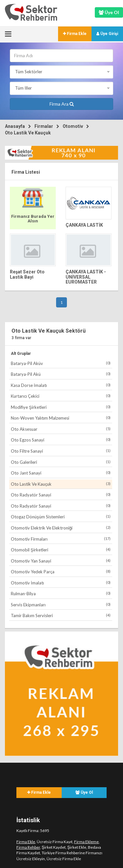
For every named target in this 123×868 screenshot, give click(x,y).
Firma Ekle (75, 34)
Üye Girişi (107, 34)
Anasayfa (15, 126)
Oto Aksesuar (61, 429)
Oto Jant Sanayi (61, 473)
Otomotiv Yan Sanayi (61, 561)
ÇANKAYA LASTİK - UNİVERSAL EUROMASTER (86, 277)
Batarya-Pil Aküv (61, 363)
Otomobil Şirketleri (61, 550)
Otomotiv (73, 126)
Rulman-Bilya (61, 593)
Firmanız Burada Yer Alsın (33, 219)
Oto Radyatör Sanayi (61, 495)
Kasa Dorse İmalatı (61, 385)
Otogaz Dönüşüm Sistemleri (61, 517)
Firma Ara (62, 104)
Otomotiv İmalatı (61, 583)
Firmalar (44, 126)
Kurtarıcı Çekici (61, 396)
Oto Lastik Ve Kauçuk (28, 133)
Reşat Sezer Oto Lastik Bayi (27, 274)
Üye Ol (84, 792)
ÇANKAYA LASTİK (84, 225)
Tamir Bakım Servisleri (61, 615)
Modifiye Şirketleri (61, 407)
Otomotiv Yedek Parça (61, 572)
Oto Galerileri (61, 462)
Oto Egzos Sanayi (61, 440)
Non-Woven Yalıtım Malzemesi (61, 418)
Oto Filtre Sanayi (61, 451)
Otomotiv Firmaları (61, 539)
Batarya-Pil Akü (61, 374)
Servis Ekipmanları (61, 605)
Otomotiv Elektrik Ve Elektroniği (61, 528)
